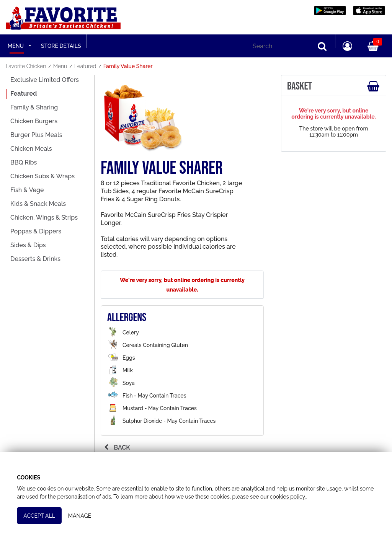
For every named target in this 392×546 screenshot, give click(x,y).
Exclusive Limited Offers (45, 80)
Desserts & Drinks (35, 259)
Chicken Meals (31, 149)
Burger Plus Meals (36, 135)
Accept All (41, 513)
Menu (16, 46)
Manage (81, 513)
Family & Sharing (34, 107)
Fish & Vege (27, 190)
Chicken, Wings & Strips (44, 218)
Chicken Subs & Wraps (42, 176)
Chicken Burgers (34, 121)
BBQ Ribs (24, 162)
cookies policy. (304, 494)
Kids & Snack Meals (38, 204)
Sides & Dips (28, 245)
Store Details (61, 46)
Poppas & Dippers (36, 231)
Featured (24, 94)
